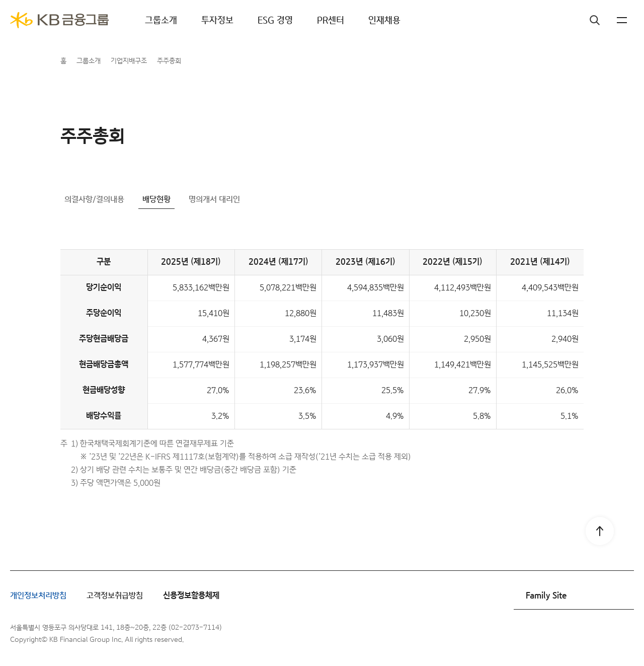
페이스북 (548, 634)
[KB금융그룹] (59, 20)
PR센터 (331, 20)
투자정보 (217, 20)
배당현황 (156, 200)
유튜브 (599, 634)
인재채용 (384, 20)
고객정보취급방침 (115, 596)
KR (603, 20)
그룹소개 (161, 20)
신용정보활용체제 (191, 596)
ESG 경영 (275, 20)
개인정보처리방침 (38, 596)
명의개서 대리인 (214, 200)
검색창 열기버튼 (574, 20)
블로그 (624, 634)
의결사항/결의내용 (94, 200)
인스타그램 (574, 634)
